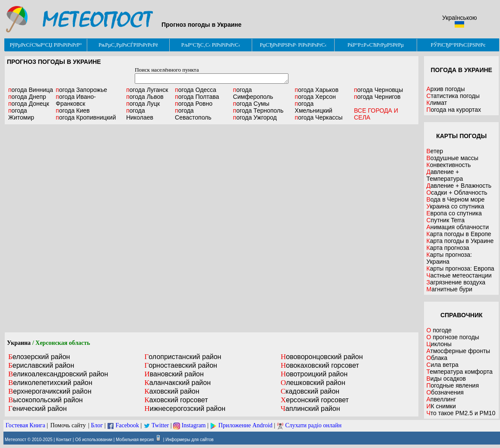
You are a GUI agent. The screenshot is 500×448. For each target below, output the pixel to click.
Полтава (197, 97)
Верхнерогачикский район (50, 391)
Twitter (160, 425)
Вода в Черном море (455, 199)
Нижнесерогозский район (185, 409)
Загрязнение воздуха (456, 282)
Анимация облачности (457, 227)
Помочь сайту (68, 425)
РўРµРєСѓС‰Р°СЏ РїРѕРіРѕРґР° (46, 45)
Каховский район (172, 391)
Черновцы (378, 90)
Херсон (315, 97)
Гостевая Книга (25, 425)
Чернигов (377, 97)
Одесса (196, 90)
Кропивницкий (86, 117)
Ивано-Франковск (76, 100)
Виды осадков (446, 379)
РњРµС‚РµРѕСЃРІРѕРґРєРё (128, 45)
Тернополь (258, 110)
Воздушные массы (452, 158)
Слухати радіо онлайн (313, 425)
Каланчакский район (177, 383)
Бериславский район (41, 365)
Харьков (317, 90)
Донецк (29, 104)
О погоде (439, 330)
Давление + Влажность (459, 186)
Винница (31, 90)
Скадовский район (310, 391)
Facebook (127, 425)
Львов (145, 97)
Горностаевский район (180, 365)
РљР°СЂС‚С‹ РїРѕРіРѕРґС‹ (211, 45)
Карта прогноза (448, 248)
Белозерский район (39, 357)
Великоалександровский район (58, 374)
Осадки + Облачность (457, 192)
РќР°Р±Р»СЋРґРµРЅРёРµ (376, 45)
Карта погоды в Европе (459, 234)
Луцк (143, 104)
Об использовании (94, 440)
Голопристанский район (183, 357)
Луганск (147, 90)
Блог (97, 425)
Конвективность (448, 165)
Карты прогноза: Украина (449, 258)
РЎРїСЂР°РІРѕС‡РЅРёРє (458, 45)
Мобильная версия (135, 440)
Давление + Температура (445, 175)
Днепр (27, 97)
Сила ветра (442, 365)
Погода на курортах (454, 110)
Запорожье (81, 90)
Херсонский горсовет (315, 400)
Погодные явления (453, 385)
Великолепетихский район (50, 383)
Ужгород (255, 117)
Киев (73, 110)
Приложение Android (245, 425)
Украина (19, 343)
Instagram (194, 425)
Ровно (194, 104)
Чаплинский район (310, 409)
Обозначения (445, 392)
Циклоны (439, 344)
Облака (437, 358)
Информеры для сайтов (189, 440)
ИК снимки (441, 406)
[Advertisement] (97, 228)
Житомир (21, 114)
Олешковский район (313, 383)
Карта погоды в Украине (460, 241)
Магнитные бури (449, 289)
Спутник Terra (445, 220)
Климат (437, 103)
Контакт (64, 440)
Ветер (435, 151)
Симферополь (253, 93)
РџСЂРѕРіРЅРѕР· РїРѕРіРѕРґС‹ (293, 45)
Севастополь (193, 114)
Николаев (140, 114)
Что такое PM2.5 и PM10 (461, 413)
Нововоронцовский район (322, 357)
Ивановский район (174, 374)
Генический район (38, 409)
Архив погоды (445, 89)
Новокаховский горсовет (320, 365)
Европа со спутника (454, 213)
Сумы (251, 104)
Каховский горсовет (176, 400)
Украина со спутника (455, 206)
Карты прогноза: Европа (460, 268)
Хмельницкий (314, 107)
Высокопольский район (46, 400)
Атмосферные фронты (458, 351)
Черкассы (319, 117)
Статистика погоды (453, 96)
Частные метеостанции (459, 275)
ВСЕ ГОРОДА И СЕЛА (376, 114)
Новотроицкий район (314, 374)
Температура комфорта (459, 372)
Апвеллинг (441, 399)
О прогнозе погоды (453, 337)
